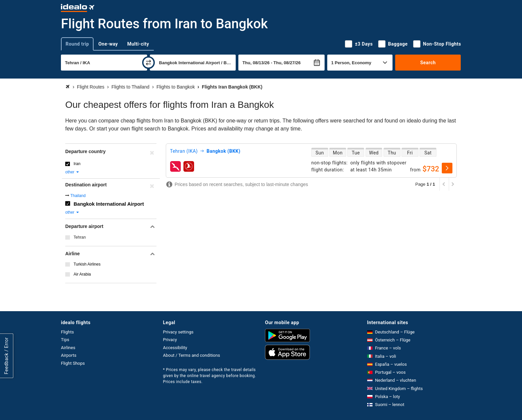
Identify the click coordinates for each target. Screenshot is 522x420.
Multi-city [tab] (138, 44)
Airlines (68, 348)
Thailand (78, 196)
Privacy (170, 340)
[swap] (148, 63)
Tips (65, 340)
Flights (67, 332)
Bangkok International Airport (109, 204)
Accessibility (175, 348)
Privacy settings (178, 332)
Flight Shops (73, 363)
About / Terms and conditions (192, 355)
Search (428, 63)
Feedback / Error (6, 356)
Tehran (80, 237)
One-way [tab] (108, 44)
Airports (69, 355)
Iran (77, 164)
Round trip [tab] (77, 44)
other (72, 172)
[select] (447, 168)
